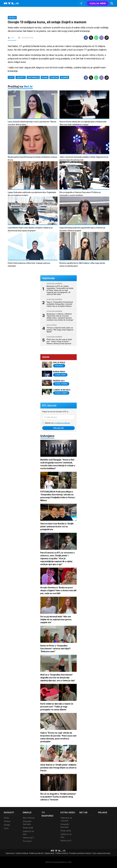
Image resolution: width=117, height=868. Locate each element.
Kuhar (45, 77)
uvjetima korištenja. (63, 423)
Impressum (10, 853)
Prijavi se (58, 428)
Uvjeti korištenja (22, 853)
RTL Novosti (49, 406)
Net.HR (83, 812)
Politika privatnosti (36, 853)
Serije (6, 818)
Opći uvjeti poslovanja (101, 853)
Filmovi (7, 821)
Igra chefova (29, 818)
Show (46, 357)
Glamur (64, 77)
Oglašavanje (49, 853)
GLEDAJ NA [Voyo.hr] (98, 3)
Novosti (9, 812)
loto (11, 77)
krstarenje (33, 77)
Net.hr (28, 86)
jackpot (21, 77)
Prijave (103, 812)
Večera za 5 (28, 838)
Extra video (68, 812)
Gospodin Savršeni (27, 823)
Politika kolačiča (62, 853)
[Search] (112, 3)
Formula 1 (27, 841)
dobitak (54, 77)
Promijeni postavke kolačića (80, 853)
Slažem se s (58, 423)
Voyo (6, 828)
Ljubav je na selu (28, 833)
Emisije (7, 825)
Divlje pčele (28, 828)
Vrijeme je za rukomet (66, 819)
